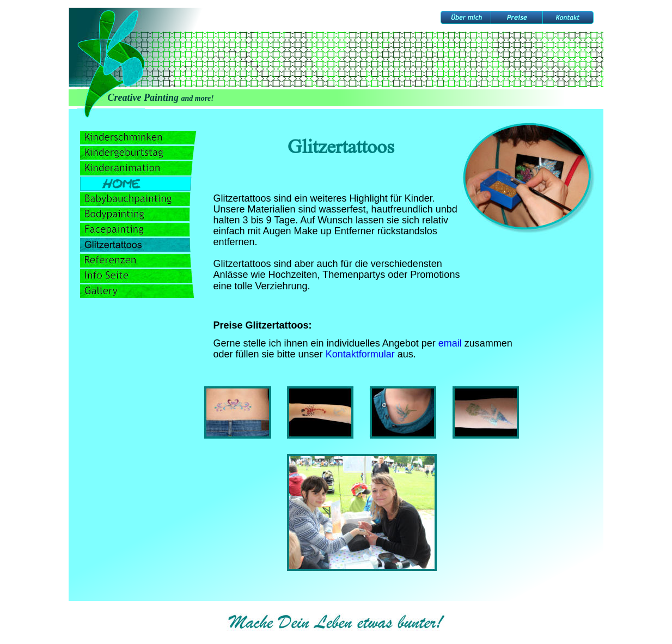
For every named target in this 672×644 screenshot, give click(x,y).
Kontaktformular (360, 354)
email (450, 343)
